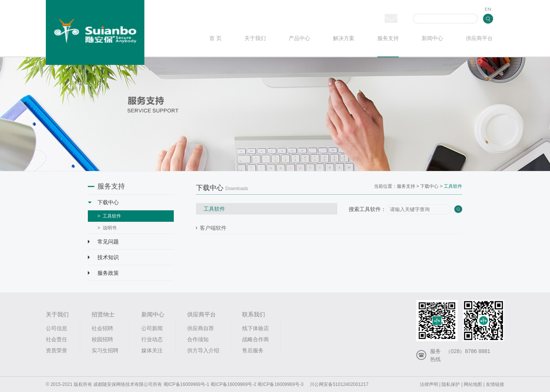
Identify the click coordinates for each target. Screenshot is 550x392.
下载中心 (103, 202)
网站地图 (473, 384)
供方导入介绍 (203, 350)
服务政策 (103, 273)
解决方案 (344, 38)
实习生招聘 (105, 350)
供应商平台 (479, 38)
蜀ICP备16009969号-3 (280, 384)
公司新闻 (152, 328)
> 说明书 (107, 228)
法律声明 (429, 384)
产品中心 (299, 38)
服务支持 (388, 38)
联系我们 (254, 314)
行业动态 (152, 339)
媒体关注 (152, 350)
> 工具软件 (109, 216)
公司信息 (57, 328)
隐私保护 (451, 384)
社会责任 (57, 339)
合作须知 (198, 339)
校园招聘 (102, 339)
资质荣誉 (57, 350)
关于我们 (255, 38)
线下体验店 (256, 328)
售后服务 (253, 350)
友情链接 (495, 384)
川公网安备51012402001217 (339, 384)
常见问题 (103, 242)
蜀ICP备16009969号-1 (186, 384)
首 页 (215, 38)
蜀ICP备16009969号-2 (233, 384)
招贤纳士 (103, 314)
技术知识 (103, 257)
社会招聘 (102, 328)
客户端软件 (213, 228)
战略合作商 (256, 339)
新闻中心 (432, 38)
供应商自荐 (201, 328)
